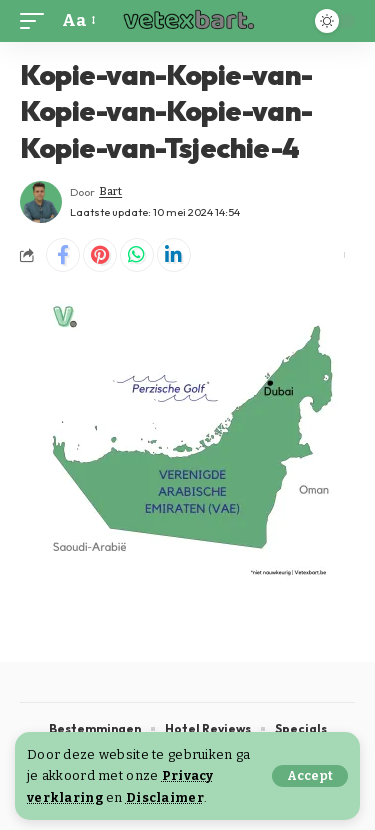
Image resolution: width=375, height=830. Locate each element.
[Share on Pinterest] (100, 255)
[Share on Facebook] (63, 255)
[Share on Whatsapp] (137, 255)
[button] (310, 776)
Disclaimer (165, 797)
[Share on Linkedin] (174, 255)
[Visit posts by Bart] (41, 202)
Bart (110, 191)
